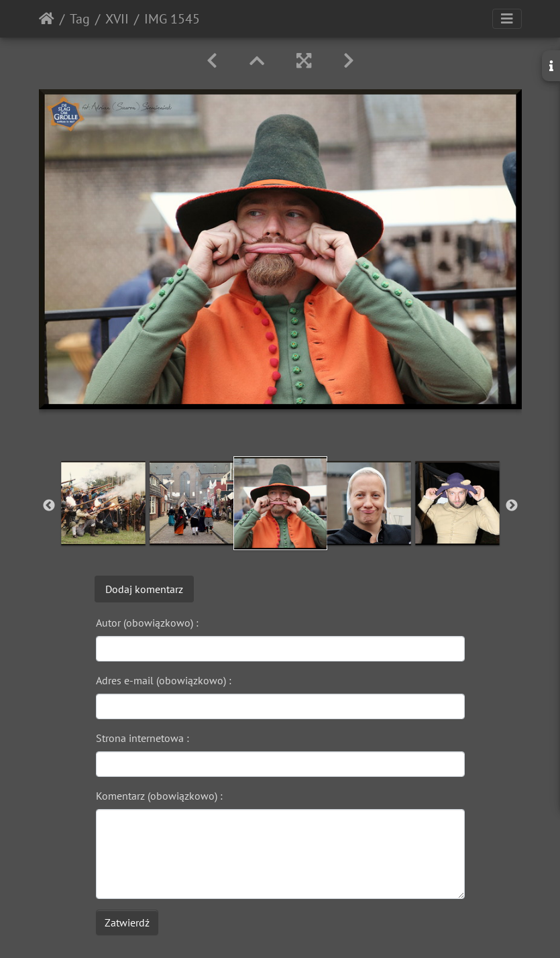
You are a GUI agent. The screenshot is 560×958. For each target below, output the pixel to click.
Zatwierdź (127, 922)
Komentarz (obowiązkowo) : (159, 796)
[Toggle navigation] (507, 19)
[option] (103, 503)
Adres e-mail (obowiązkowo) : (164, 680)
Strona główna (47, 19)
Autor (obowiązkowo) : (147, 623)
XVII (117, 19)
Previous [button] (49, 506)
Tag (80, 19)
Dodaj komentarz (144, 589)
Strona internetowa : (143, 738)
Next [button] (512, 506)
